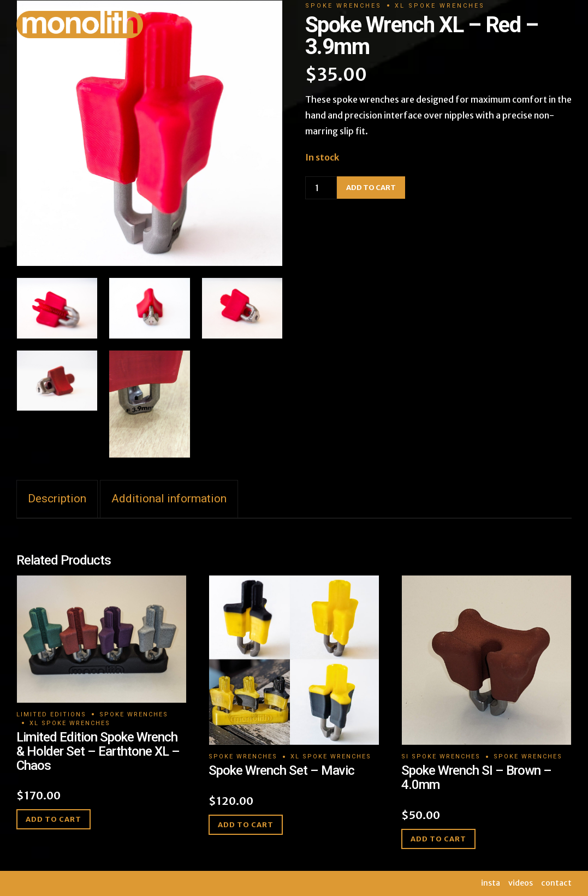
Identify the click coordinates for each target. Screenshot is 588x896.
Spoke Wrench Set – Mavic (281, 770)
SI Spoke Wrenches (441, 756)
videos (521, 883)
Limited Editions (51, 714)
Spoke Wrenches (134, 714)
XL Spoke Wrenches (70, 723)
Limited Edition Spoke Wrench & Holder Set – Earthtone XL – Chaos (98, 751)
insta (491, 883)
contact (556, 883)
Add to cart (54, 819)
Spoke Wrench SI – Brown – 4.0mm (476, 778)
